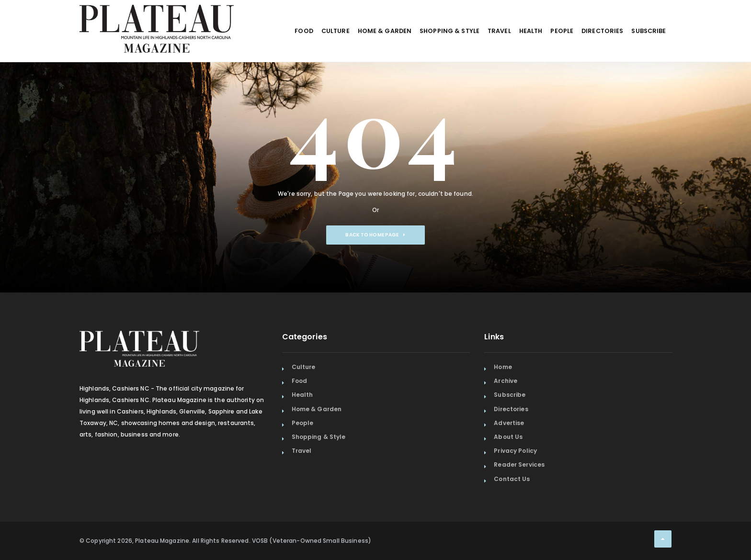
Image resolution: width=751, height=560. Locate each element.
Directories (591, 56)
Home (503, 367)
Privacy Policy (515, 451)
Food (245, 56)
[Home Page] (157, 17)
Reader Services (519, 465)
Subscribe (645, 56)
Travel (467, 56)
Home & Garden (338, 56)
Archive (506, 381)
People (543, 56)
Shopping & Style (410, 56)
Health (504, 56)
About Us (508, 437)
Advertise (509, 423)
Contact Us (512, 479)
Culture (283, 56)
